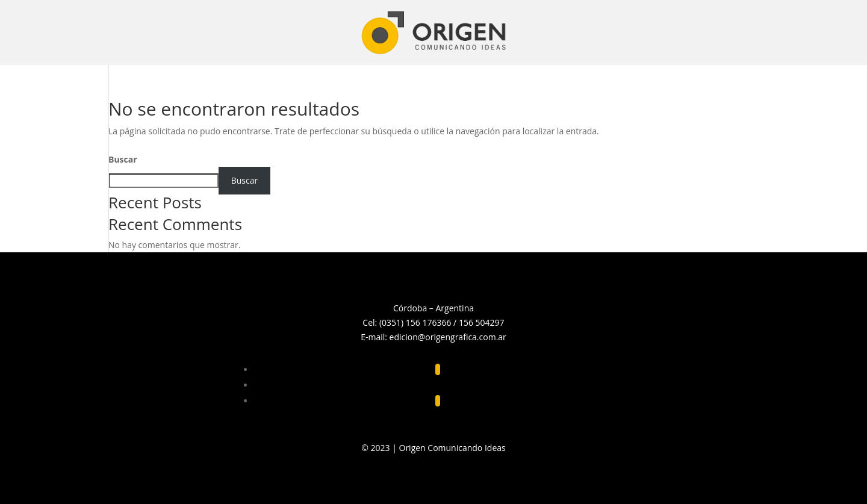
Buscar (123, 159)
